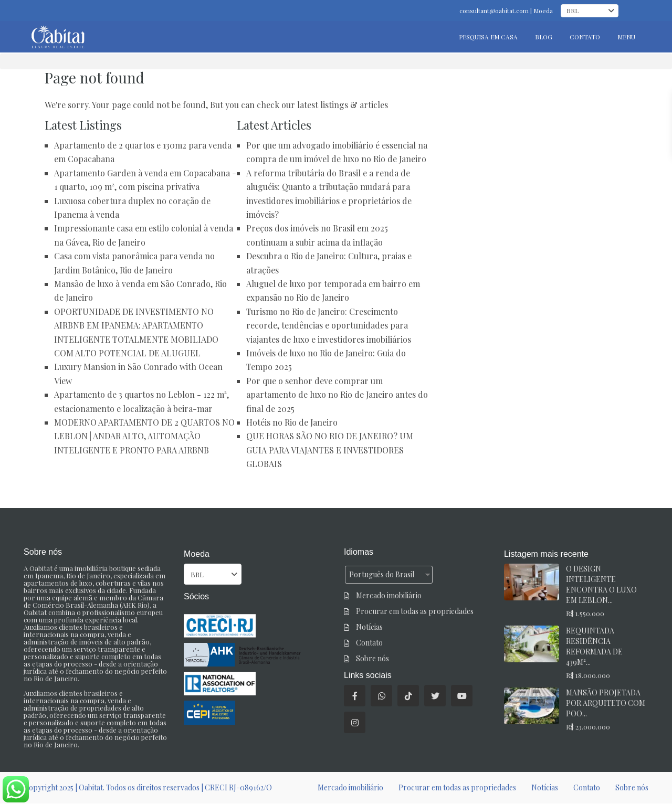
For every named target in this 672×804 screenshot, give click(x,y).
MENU (626, 37)
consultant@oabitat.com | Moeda (506, 10)
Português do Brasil (382, 574)
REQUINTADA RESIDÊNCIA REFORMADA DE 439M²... (594, 646)
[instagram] (355, 722)
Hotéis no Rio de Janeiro (292, 422)
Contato (369, 643)
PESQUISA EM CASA (488, 37)
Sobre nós (372, 658)
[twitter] (435, 696)
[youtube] (462, 696)
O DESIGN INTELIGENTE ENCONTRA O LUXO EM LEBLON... (601, 584)
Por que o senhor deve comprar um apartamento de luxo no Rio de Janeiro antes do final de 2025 (337, 395)
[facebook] (355, 696)
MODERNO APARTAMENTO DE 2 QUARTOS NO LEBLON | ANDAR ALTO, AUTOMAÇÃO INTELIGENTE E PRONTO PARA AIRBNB (144, 436)
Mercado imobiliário (389, 595)
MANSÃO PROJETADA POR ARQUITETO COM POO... (606, 703)
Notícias (369, 627)
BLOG (544, 37)
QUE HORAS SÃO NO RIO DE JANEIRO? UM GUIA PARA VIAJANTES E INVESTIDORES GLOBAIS (330, 450)
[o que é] (381, 696)
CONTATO (585, 37)
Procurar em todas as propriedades (415, 611)
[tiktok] (408, 696)
